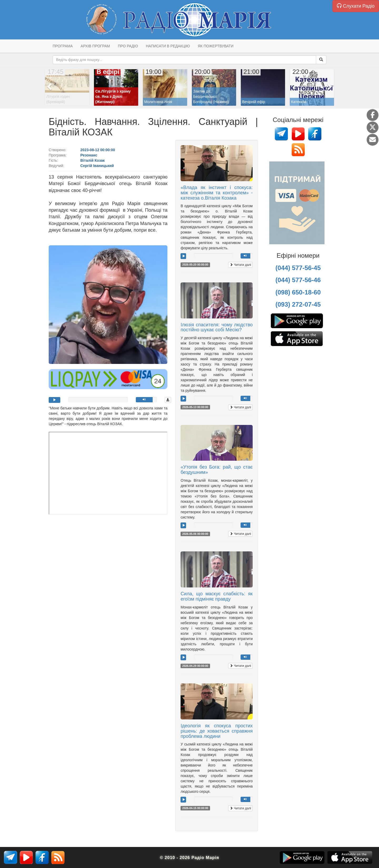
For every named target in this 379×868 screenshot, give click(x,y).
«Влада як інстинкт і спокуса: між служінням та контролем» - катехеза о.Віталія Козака (217, 193)
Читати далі (240, 265)
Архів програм (95, 46)
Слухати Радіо (356, 6)
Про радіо (128, 46)
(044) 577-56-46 (298, 280)
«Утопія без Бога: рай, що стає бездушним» (217, 470)
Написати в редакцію (168, 46)
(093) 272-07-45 (298, 304)
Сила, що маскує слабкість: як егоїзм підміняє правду (217, 596)
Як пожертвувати (216, 46)
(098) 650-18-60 (298, 292)
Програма (63, 46)
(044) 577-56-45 (298, 268)
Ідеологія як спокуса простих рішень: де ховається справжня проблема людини (217, 731)
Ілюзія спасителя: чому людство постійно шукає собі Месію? (217, 327)
